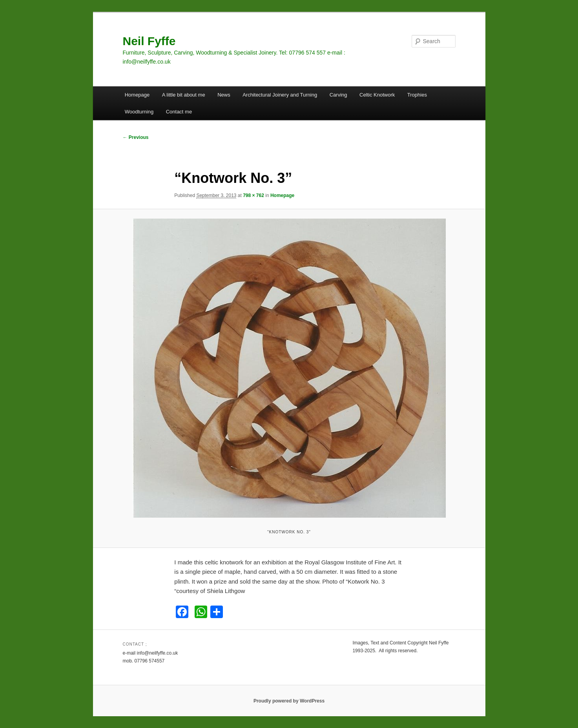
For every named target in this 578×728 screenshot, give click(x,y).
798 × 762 (253, 195)
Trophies (417, 95)
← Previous (136, 137)
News (224, 95)
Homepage (137, 95)
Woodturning (139, 112)
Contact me (179, 112)
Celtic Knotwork (377, 95)
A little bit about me (184, 95)
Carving (338, 95)
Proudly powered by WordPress (289, 701)
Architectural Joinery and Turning (280, 95)
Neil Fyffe (149, 41)
